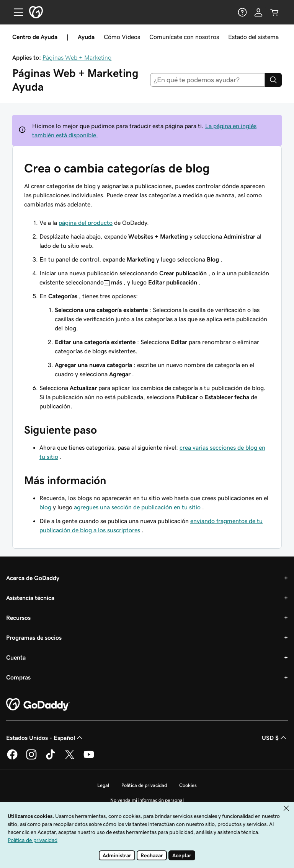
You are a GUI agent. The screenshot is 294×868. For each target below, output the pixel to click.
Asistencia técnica (30, 598)
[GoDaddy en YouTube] (89, 758)
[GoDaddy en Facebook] (12, 758)
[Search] (273, 80)
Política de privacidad (144, 785)
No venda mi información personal (147, 800)
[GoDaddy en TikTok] (51, 758)
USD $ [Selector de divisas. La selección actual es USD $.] (275, 738)
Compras (18, 677)
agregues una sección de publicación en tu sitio (137, 507)
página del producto (86, 223)
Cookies (188, 785)
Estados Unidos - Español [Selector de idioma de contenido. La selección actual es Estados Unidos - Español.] (45, 738)
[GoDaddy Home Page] (38, 705)
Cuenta (16, 657)
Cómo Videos (122, 37)
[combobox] (208, 80)
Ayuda (86, 37)
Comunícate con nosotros (184, 37)
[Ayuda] (242, 12)
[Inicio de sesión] (258, 12)
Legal (103, 785)
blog (45, 507)
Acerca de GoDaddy (33, 578)
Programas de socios (34, 637)
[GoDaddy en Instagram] (31, 758)
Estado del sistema (253, 37)
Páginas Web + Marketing (77, 57)
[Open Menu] (15, 12)
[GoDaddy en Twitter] (70, 758)
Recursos (18, 618)
